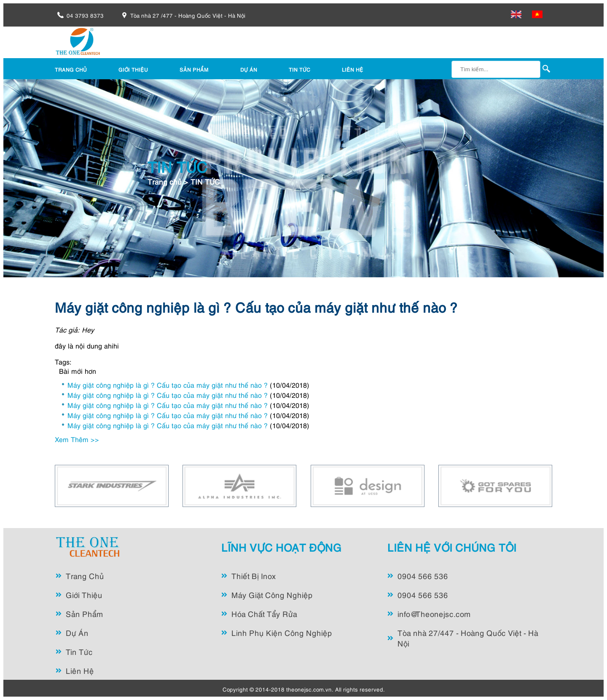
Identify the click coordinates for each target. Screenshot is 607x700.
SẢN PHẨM (194, 69)
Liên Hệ (80, 670)
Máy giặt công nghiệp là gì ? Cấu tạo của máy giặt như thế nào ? (256, 306)
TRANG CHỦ (71, 69)
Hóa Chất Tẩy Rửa (264, 613)
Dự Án (77, 632)
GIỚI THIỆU (133, 69)
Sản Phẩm (85, 613)
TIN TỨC (299, 69)
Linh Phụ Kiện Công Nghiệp (282, 632)
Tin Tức (79, 651)
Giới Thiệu (84, 594)
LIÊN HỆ (353, 69)
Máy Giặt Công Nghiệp (272, 594)
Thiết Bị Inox (254, 575)
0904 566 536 (423, 575)
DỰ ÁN (249, 69)
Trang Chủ (85, 575)
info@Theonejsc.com (434, 613)
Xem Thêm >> (77, 439)
